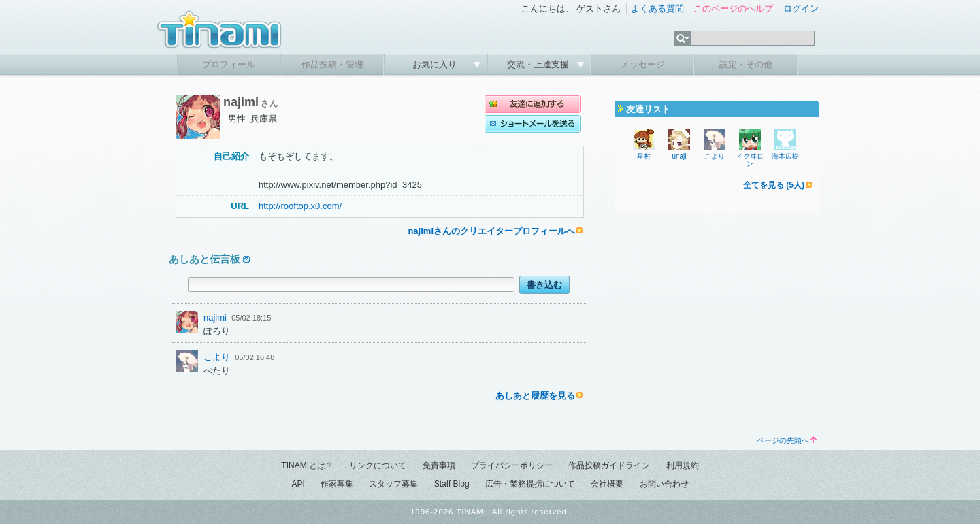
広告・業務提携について (530, 484)
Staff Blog (452, 484)
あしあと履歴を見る (535, 396)
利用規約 (683, 465)
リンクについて (378, 465)
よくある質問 (657, 9)
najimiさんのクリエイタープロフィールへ (491, 231)
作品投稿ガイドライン (609, 465)
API (298, 484)
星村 (644, 156)
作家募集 (337, 484)
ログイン (801, 9)
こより (217, 357)
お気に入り (436, 64)
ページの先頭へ (787, 440)
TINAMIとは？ (307, 465)
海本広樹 (785, 156)
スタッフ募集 (393, 484)
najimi (215, 317)
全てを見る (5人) (774, 185)
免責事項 (439, 465)
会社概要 (607, 484)
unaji (679, 156)
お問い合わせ (664, 484)
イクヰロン (750, 160)
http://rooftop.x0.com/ (300, 206)
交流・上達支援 (539, 64)
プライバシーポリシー (512, 465)
